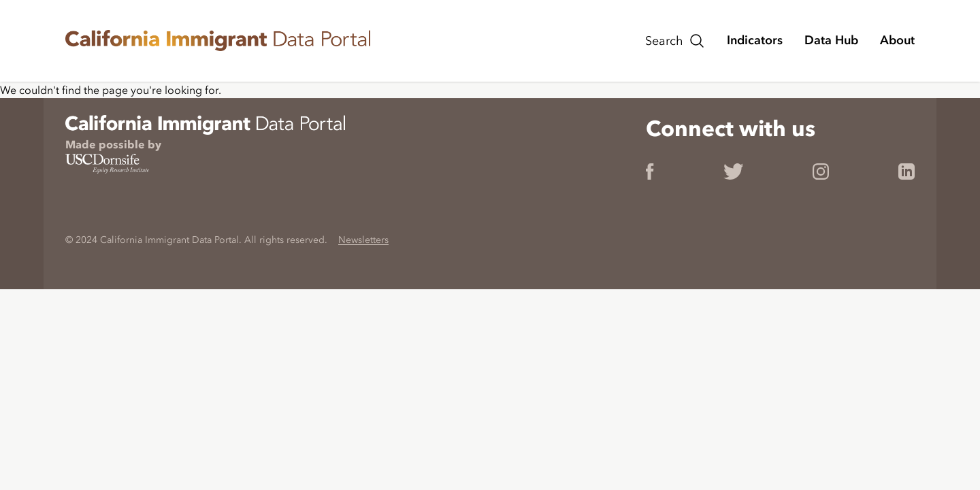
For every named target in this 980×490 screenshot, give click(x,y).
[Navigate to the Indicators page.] (755, 40)
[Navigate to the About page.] (897, 40)
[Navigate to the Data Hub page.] (831, 40)
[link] (344, 41)
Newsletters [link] (363, 240)
